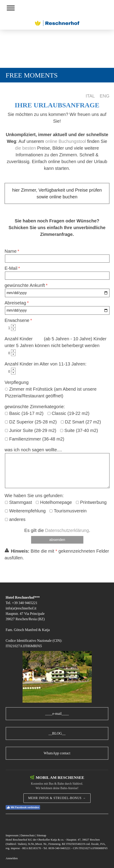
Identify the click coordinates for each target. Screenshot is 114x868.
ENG (104, 96)
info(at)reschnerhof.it (21, 608)
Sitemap (41, 835)
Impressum (12, 835)
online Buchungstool (66, 141)
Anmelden (12, 858)
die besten (25, 148)
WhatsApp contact (57, 753)
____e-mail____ (57, 714)
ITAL (90, 96)
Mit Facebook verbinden (23, 807)
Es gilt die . (57, 530)
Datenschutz (28, 835)
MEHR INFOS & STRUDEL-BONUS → (57, 798)
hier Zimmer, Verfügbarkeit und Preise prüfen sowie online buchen (57, 193)
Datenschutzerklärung (67, 530)
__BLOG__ (57, 733)
